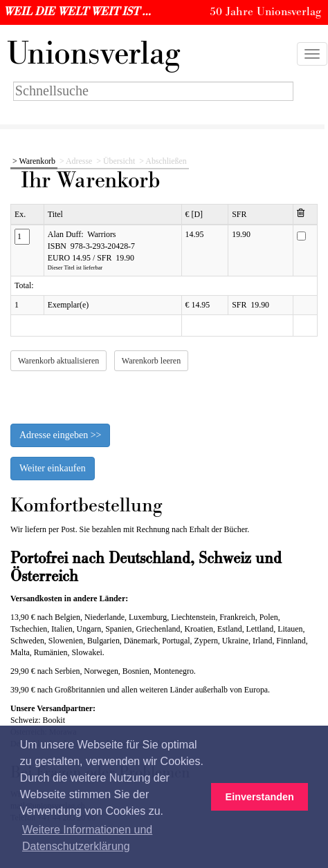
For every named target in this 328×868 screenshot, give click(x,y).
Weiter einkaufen (53, 468)
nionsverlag (93, 54)
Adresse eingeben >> (60, 435)
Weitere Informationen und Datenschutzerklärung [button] (87, 838)
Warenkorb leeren (151, 361)
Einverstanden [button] (260, 797)
